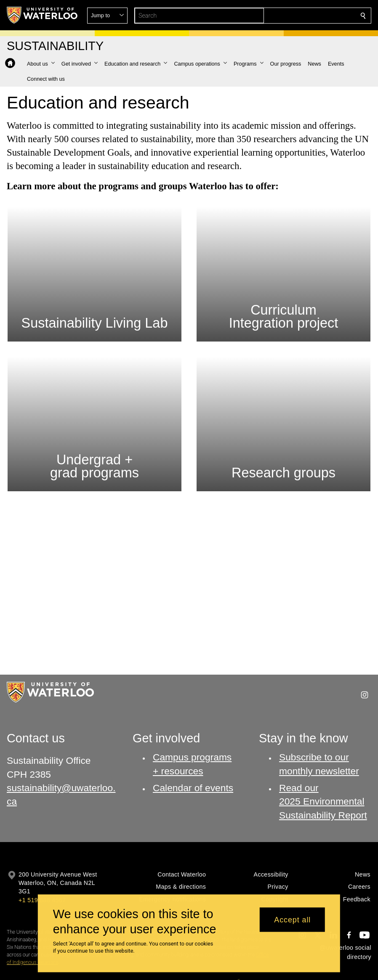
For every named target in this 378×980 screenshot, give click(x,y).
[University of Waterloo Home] (43, 15)
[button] (302, 16)
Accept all (292, 919)
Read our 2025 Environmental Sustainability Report (323, 801)
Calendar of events (193, 787)
